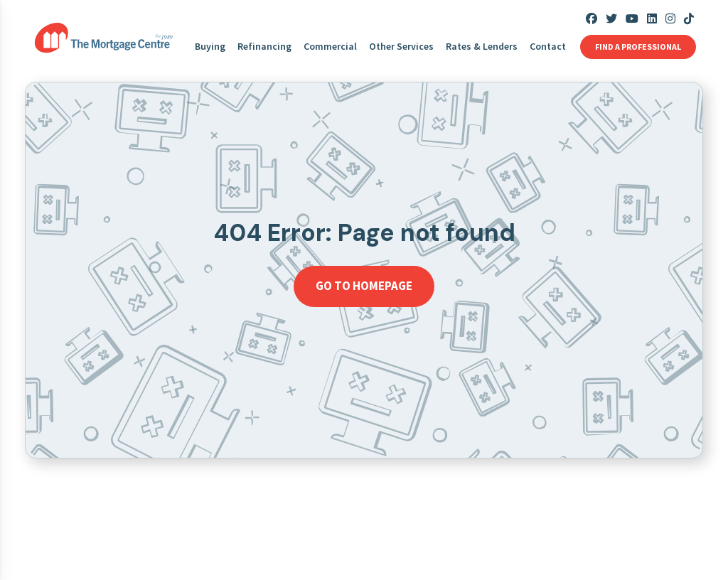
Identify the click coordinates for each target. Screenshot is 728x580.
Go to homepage (364, 286)
